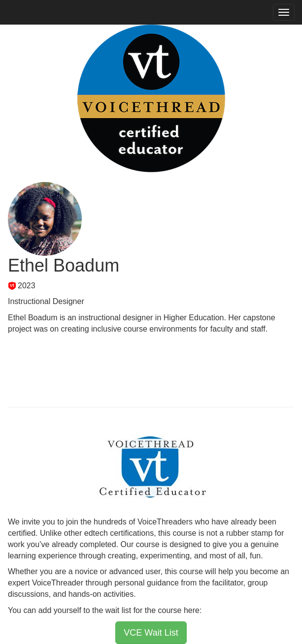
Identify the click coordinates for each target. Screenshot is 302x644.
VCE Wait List (151, 633)
